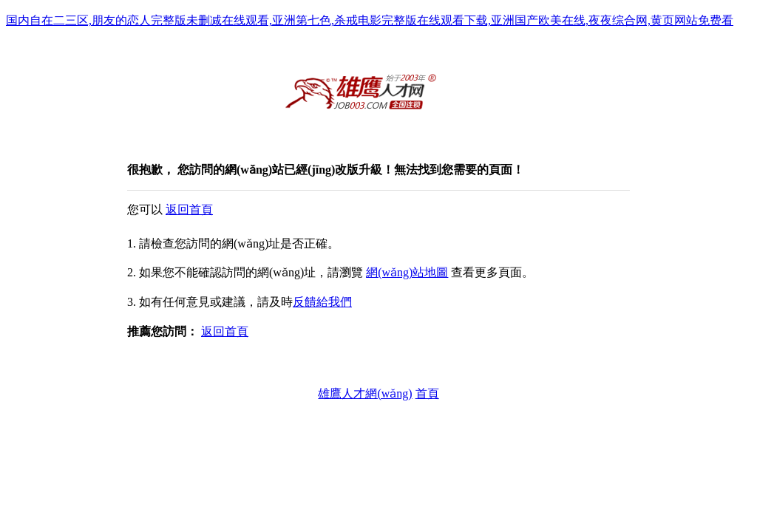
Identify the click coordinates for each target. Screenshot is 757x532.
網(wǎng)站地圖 (407, 272)
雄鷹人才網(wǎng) (365, 393)
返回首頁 (189, 209)
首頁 (427, 393)
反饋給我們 (322, 302)
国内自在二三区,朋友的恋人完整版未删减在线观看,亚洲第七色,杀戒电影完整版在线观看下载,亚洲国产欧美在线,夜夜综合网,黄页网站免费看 (370, 20)
